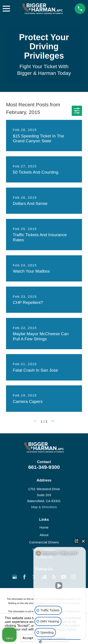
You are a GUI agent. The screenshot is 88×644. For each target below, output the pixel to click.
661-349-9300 (44, 467)
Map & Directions (44, 507)
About (44, 535)
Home (44, 527)
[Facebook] (24, 577)
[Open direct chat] (76, 541)
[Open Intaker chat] (40, 642)
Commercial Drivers (44, 542)
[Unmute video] (60, 586)
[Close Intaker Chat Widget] (83, 541)
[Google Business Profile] (15, 577)
